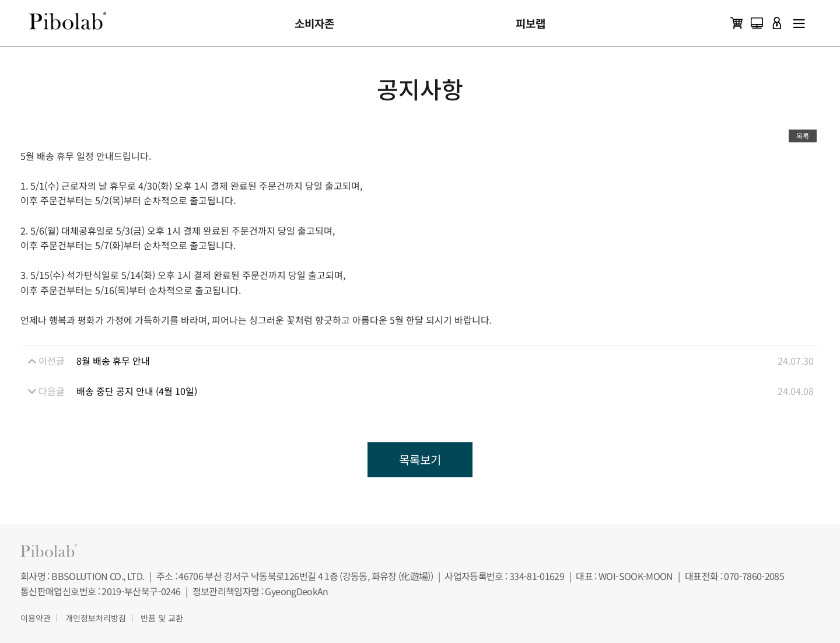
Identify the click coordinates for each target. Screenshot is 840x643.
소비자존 (314, 23)
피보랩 (531, 23)
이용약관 (36, 618)
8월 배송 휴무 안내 (113, 361)
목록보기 (420, 459)
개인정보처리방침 (96, 618)
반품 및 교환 (162, 618)
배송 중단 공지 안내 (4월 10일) (137, 391)
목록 (803, 136)
